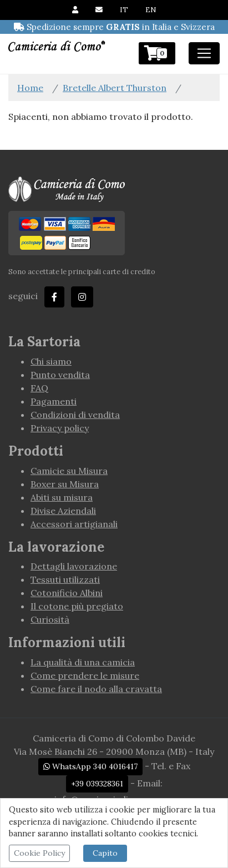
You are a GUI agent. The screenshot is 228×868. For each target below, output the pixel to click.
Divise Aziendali (63, 511)
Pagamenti (54, 401)
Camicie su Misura (69, 471)
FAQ (39, 388)
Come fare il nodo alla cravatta (96, 689)
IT (124, 10)
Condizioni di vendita (75, 415)
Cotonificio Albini (67, 593)
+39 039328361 (97, 784)
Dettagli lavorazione (74, 566)
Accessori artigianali (74, 524)
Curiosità (50, 619)
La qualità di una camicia (83, 662)
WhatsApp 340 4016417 (90, 766)
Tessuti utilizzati (65, 579)
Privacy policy (60, 428)
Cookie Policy (39, 853)
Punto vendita (60, 375)
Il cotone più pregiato (77, 606)
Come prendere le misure (85, 675)
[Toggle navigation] (204, 53)
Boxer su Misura (65, 484)
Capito (105, 853)
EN (151, 10)
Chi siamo (51, 361)
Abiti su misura (62, 497)
